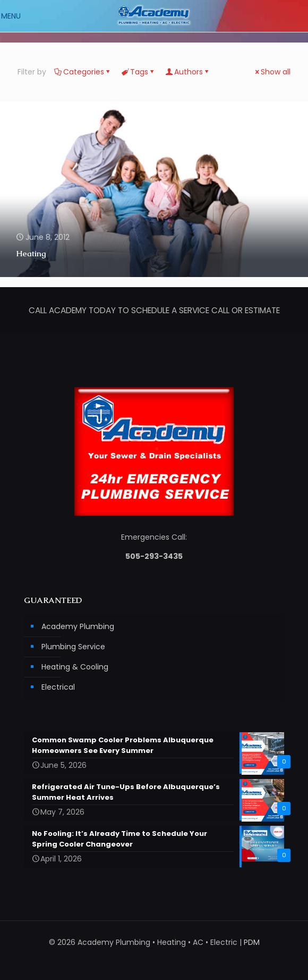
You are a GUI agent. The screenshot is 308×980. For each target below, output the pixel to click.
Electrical (58, 687)
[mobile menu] (14, 16)
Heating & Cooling (75, 667)
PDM (252, 942)
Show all (272, 72)
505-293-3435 (154, 556)
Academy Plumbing (78, 626)
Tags (138, 72)
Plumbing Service (73, 647)
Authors (188, 72)
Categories (83, 72)
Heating (31, 253)
